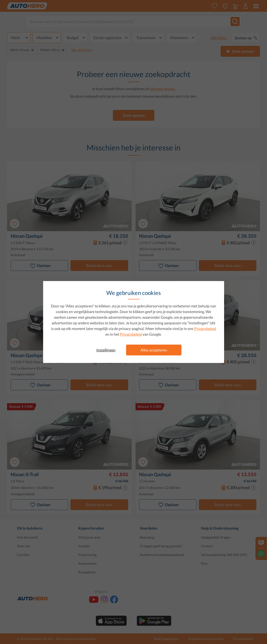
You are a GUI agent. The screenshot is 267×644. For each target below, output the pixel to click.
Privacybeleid (205, 328)
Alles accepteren (154, 350)
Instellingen (106, 350)
